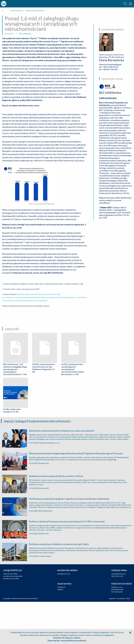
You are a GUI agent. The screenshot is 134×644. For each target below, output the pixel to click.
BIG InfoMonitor (25, 34)
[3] (3, 336)
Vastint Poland (45, 598)
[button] (125, 4)
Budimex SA (44, 505)
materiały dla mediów (10, 616)
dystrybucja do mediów (11, 621)
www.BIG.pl (104, 203)
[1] (3, 326)
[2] (3, 331)
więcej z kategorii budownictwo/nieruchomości (37, 463)
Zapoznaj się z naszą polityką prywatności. (67, 640)
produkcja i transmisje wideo (13, 618)
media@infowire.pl (64, 616)
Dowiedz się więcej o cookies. (67, 638)
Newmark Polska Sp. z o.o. (49, 485)
